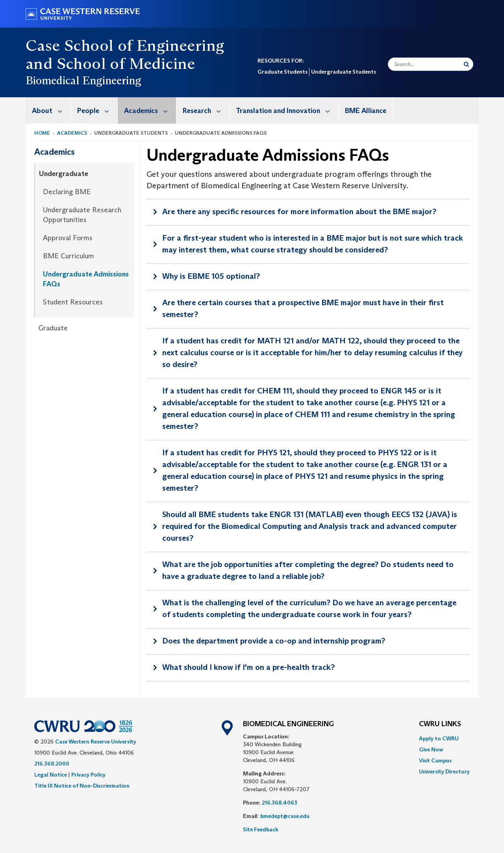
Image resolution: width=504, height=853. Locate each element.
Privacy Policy (88, 775)
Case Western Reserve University (96, 742)
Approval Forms (68, 238)
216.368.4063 (280, 803)
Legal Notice (51, 775)
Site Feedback (261, 829)
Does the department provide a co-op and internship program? (274, 641)
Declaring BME (67, 192)
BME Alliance (366, 111)
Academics (150, 110)
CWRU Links (440, 724)
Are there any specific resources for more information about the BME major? (299, 211)
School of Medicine (126, 63)
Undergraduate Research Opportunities (82, 215)
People (97, 110)
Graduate (53, 328)
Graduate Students (283, 72)
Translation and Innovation (287, 110)
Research (206, 110)
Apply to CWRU (439, 738)
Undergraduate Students (344, 72)
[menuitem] (48, 110)
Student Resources (73, 302)
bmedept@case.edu (285, 816)
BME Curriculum (69, 256)
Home (42, 133)
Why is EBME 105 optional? (211, 276)
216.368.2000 (52, 764)
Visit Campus (435, 760)
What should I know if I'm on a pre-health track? (248, 667)
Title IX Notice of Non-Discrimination (82, 786)
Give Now (431, 749)
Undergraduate (64, 174)
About (51, 110)
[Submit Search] (466, 64)
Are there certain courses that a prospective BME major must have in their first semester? (303, 308)
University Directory (444, 771)
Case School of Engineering (125, 45)
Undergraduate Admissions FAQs (86, 279)
